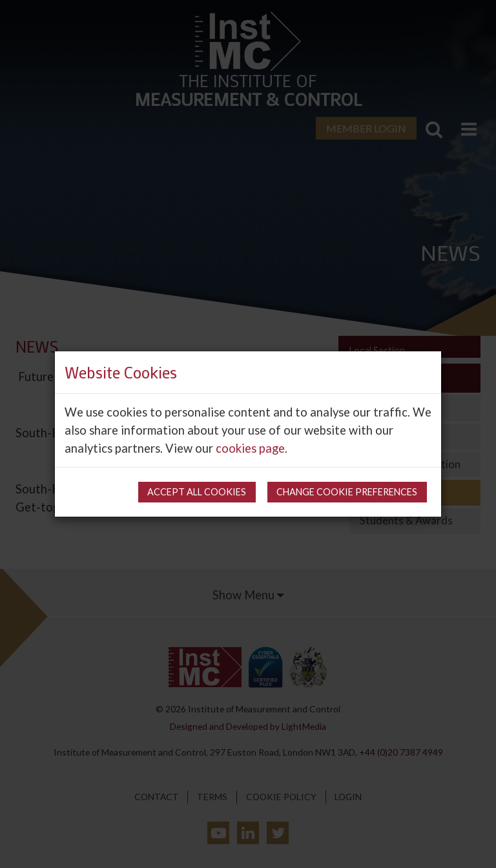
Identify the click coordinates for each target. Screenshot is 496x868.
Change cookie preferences (347, 492)
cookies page (250, 448)
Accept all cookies (197, 492)
